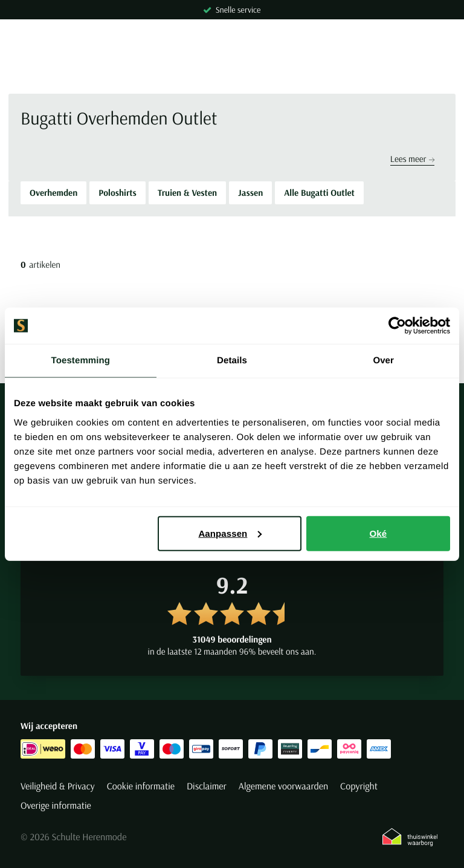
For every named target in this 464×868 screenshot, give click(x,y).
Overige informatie (56, 806)
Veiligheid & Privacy (58, 786)
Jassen (250, 193)
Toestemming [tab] (81, 361)
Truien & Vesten (187, 193)
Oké (379, 533)
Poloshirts (118, 193)
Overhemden (53, 193)
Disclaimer (207, 786)
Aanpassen (230, 533)
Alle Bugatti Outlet (319, 193)
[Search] (232, 73)
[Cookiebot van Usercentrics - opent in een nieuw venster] (397, 326)
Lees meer (412, 159)
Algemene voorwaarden (283, 786)
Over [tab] (383, 361)
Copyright (359, 786)
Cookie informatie (141, 786)
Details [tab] (232, 361)
